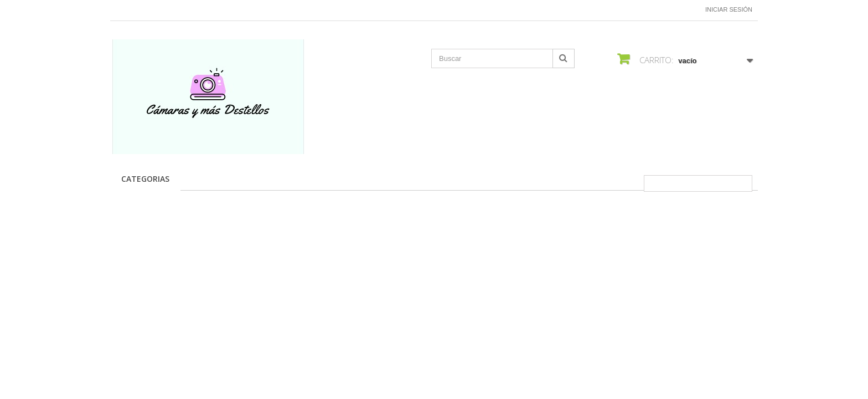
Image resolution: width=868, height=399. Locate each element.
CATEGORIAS (145, 179)
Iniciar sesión (729, 9)
